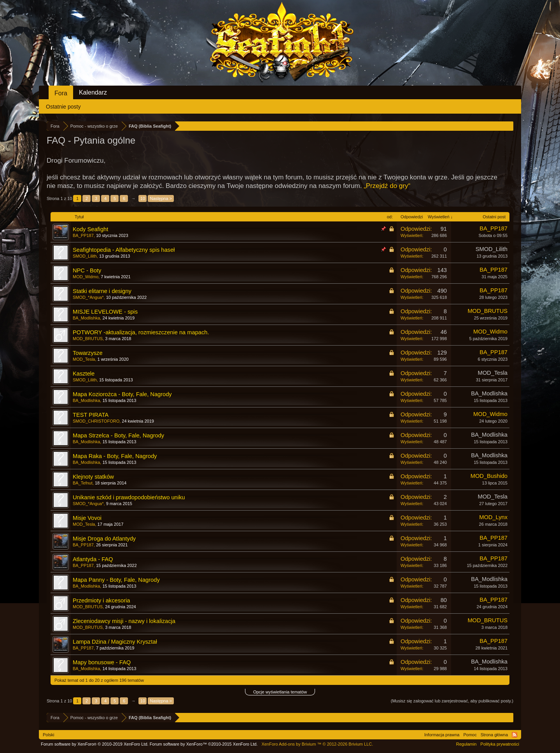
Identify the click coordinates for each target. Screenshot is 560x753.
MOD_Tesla (84, 359)
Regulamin (466, 744)
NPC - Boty (87, 270)
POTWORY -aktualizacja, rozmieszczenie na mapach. (141, 332)
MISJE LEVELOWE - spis (105, 312)
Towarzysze (88, 353)
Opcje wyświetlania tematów (280, 692)
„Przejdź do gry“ (387, 186)
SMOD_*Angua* (88, 297)
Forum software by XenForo (95, 744)
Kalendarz (93, 92)
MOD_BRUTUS (487, 311)
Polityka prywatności (500, 744)
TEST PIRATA (91, 415)
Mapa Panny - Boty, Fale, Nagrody (116, 580)
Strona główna (494, 735)
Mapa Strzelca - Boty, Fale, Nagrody (118, 435)
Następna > (161, 198)
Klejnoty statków (93, 477)
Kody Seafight (90, 229)
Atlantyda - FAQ (93, 559)
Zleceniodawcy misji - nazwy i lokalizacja (124, 621)
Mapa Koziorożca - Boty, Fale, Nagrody (122, 394)
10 (143, 198)
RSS (514, 735)
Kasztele (84, 374)
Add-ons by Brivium (317, 744)
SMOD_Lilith (85, 256)
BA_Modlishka (86, 318)
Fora (61, 93)
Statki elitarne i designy (102, 291)
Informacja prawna (442, 735)
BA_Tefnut (83, 483)
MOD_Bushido (489, 476)
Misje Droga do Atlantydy (104, 539)
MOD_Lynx (493, 517)
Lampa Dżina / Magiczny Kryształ (115, 642)
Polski (48, 735)
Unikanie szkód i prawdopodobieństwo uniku (129, 497)
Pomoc (470, 735)
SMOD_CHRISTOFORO (96, 421)
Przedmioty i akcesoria (101, 600)
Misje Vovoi (87, 518)
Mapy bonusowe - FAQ (102, 662)
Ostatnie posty (63, 107)
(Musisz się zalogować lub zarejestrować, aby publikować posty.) (452, 701)
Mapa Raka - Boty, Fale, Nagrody (115, 456)
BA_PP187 (83, 235)
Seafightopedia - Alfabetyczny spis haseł (124, 250)
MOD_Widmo (86, 277)
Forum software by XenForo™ (204, 744)
